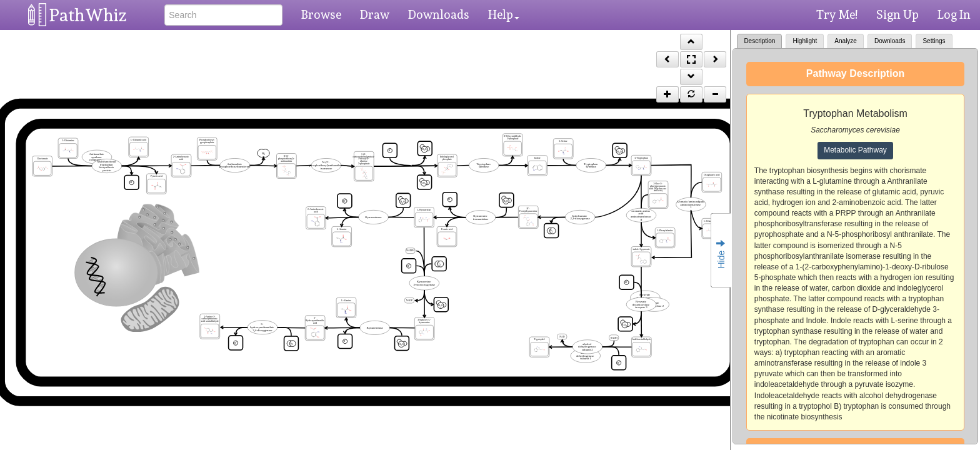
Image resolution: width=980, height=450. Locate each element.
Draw (375, 14)
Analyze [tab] (846, 41)
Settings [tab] (934, 41)
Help (504, 14)
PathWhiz (88, 15)
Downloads (439, 14)
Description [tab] (759, 41)
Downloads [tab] (890, 41)
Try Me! (837, 14)
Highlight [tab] (805, 41)
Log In (954, 14)
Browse (321, 14)
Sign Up (897, 14)
